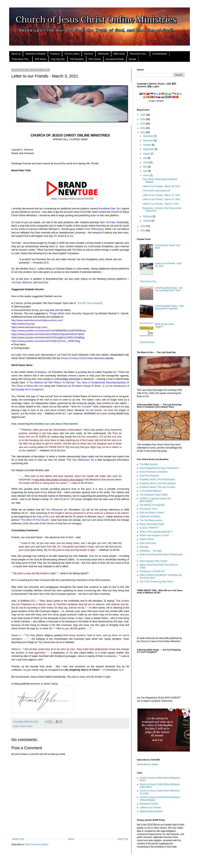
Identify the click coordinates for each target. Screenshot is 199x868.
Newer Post (18, 839)
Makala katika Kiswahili (151, 811)
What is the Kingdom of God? (154, 535)
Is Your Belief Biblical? (151, 491)
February (148, 216)
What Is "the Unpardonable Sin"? (156, 532)
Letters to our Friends (150, 808)
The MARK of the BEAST (152, 505)
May (145, 167)
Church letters (26, 726)
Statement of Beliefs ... (151, 516)
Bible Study (119, 54)
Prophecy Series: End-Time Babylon (158, 483)
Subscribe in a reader (148, 764)
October (147, 145)
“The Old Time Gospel (88, 303)
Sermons (89, 54)
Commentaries (160, 54)
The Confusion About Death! (154, 495)
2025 (143, 115)
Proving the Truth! (149, 509)
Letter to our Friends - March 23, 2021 (161, 186)
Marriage (144, 547)
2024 (143, 119)
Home (71, 839)
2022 (143, 128)
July (145, 158)
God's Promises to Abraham (154, 472)
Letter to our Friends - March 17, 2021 (161, 195)
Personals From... (139, 54)
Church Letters (72, 54)
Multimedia (103, 54)
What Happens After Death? (154, 561)
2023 (143, 124)
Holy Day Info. (58, 59)
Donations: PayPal (149, 804)
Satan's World (147, 539)
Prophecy (55, 54)
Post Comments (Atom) (37, 844)
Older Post (123, 839)
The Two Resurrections (151, 520)
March (146, 176)
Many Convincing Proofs (152, 524)
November (149, 141)
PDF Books (41, 59)
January (147, 221)
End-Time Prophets (149, 476)
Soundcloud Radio (115, 59)
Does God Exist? (148, 543)
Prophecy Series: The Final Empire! (157, 479)
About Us (16, 54)
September (149, 149)
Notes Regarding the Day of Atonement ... (160, 468)
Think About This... (21, 59)
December (149, 136)
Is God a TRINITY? (149, 528)
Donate (133, 59)
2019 (143, 231)
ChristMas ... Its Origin (151, 551)
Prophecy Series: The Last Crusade (157, 487)
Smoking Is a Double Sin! (152, 571)
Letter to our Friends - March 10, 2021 (161, 199)
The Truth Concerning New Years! (156, 582)
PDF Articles (95, 59)
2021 (143, 132)
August (147, 154)
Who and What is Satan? (152, 513)
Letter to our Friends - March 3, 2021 (161, 204)
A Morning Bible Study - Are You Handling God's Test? (169, 289)
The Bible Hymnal (149, 464)
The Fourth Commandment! (156, 191)
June (146, 162)
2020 (143, 226)
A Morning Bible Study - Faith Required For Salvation (169, 307)
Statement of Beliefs (35, 54)
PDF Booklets (77, 59)
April (146, 171)
